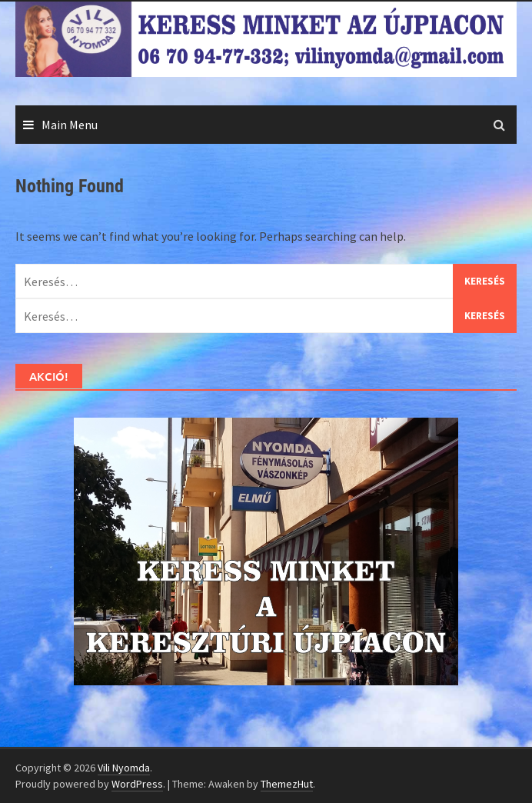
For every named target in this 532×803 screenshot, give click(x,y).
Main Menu (70, 125)
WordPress (137, 784)
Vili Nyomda (124, 768)
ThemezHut (287, 784)
